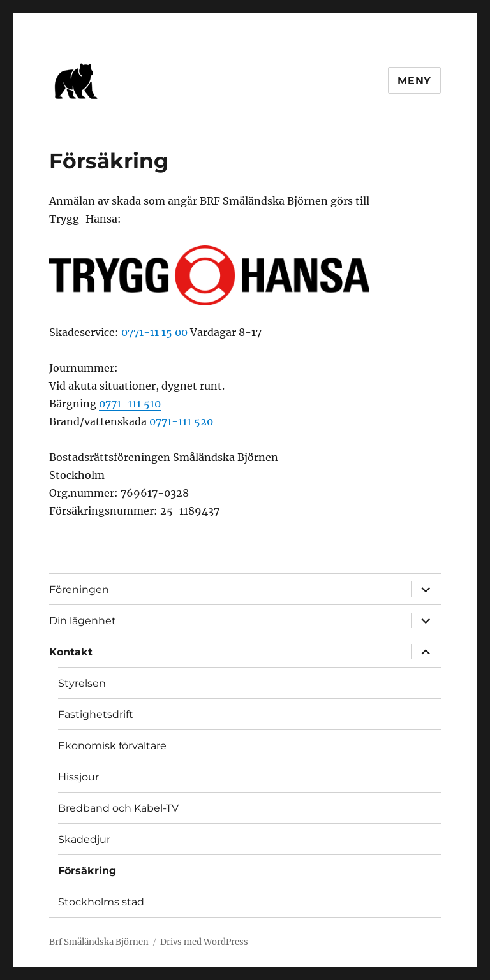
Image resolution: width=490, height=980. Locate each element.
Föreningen (79, 589)
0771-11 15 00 (154, 332)
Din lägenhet (83, 621)
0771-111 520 (182, 421)
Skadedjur (84, 839)
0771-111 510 (130, 404)
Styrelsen (82, 683)
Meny (414, 81)
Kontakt (71, 652)
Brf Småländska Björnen (99, 942)
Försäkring (87, 871)
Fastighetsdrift (96, 714)
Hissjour (78, 777)
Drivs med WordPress (204, 942)
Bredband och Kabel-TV (118, 808)
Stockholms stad (101, 902)
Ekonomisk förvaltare (112, 746)
